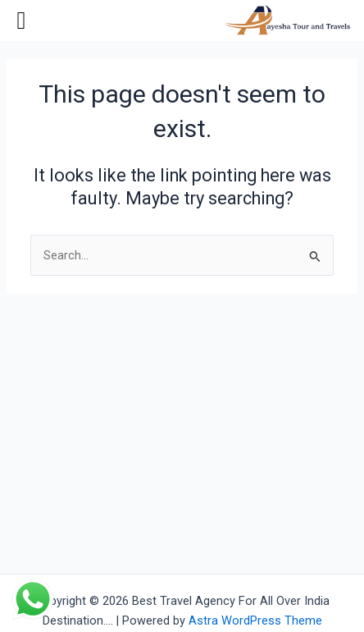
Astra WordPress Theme (255, 621)
